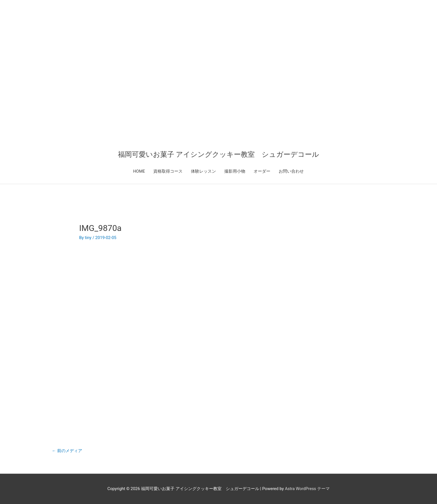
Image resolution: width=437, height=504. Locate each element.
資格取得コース (168, 171)
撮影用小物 (235, 171)
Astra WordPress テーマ (307, 489)
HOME (139, 171)
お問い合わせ (291, 171)
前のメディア (67, 451)
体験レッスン (203, 171)
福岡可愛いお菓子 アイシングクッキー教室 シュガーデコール (219, 154)
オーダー (262, 171)
